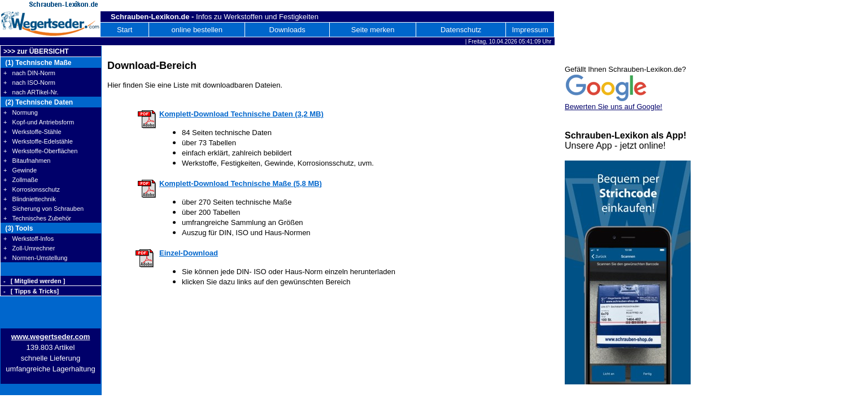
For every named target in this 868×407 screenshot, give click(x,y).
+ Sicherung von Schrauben (43, 209)
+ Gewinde (20, 170)
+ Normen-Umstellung (35, 258)
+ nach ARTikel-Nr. (31, 92)
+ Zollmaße (21, 180)
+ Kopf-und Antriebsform (39, 122)
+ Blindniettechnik (30, 199)
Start (125, 30)
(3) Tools (18, 228)
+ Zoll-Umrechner (29, 248)
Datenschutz (461, 30)
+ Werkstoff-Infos (29, 239)
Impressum (530, 30)
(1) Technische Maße (37, 63)
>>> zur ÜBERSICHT (36, 51)
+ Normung (21, 112)
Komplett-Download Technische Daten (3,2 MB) (241, 114)
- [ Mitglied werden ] (34, 281)
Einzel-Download (189, 253)
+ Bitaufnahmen (27, 161)
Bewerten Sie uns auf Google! (614, 107)
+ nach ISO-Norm (29, 83)
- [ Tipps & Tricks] (31, 291)
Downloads (287, 30)
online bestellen (197, 30)
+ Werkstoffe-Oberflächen (40, 151)
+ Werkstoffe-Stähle (32, 132)
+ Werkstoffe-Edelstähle (38, 141)
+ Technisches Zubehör (37, 218)
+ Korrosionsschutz (32, 189)
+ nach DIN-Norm (29, 73)
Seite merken (373, 30)
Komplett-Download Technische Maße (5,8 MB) (241, 183)
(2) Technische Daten (38, 102)
